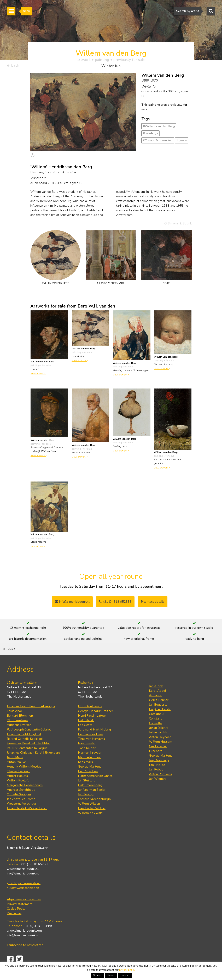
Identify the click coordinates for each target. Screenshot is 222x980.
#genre (182, 142)
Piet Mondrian (88, 781)
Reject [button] (111, 975)
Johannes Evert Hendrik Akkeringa (31, 717)
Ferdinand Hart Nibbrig (95, 740)
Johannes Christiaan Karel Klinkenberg (34, 763)
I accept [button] (125, 975)
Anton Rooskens (160, 784)
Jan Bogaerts (158, 715)
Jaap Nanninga (159, 770)
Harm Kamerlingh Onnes (95, 786)
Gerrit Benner (159, 710)
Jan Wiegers (158, 789)
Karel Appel (158, 701)
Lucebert (156, 761)
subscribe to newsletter (25, 955)
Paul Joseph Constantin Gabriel (29, 740)
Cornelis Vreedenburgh (94, 809)
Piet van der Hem (90, 744)
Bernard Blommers (20, 726)
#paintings (150, 135)
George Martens (90, 777)
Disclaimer (14, 923)
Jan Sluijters (87, 791)
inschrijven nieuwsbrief (24, 893)
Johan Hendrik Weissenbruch (27, 819)
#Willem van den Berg (159, 127)
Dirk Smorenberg (90, 795)
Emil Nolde (157, 775)
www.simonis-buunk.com (24, 941)
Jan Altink (156, 696)
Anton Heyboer (160, 747)
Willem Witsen (89, 814)
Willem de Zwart (90, 823)
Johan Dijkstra (159, 738)
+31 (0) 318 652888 (115, 603)
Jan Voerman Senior (92, 800)
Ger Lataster (158, 757)
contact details (153, 603)
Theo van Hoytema (92, 749)
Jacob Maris (15, 768)
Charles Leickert (18, 781)
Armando (156, 706)
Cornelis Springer (19, 805)
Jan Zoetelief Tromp (21, 809)
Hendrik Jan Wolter (92, 819)
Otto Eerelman (17, 730)
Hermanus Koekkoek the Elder (28, 754)
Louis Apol (14, 721)
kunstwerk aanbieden (23, 898)
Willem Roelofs (18, 791)
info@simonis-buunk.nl (23, 884)
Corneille (155, 733)
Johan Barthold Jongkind (24, 744)
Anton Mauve (16, 772)
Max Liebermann (90, 768)
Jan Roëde (156, 780)
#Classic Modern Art (158, 142)
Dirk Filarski (86, 730)
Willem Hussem (161, 752)
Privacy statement (20, 914)
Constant (155, 729)
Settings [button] (97, 975)
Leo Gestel (86, 735)
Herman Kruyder (90, 763)
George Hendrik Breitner (96, 721)
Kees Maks (85, 772)
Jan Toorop (86, 805)
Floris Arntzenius (90, 717)
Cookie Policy (16, 919)
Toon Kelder (87, 758)
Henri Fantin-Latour (92, 726)
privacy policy (127, 970)
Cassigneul (157, 724)
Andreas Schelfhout (21, 800)
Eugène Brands (160, 720)
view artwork (39, 375)
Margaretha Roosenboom (25, 795)
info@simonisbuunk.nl (72, 603)
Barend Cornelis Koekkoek (25, 749)
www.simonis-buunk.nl (23, 879)
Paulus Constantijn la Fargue (27, 758)
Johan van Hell (159, 743)
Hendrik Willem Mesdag (24, 777)
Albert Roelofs (17, 786)
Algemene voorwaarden (24, 909)
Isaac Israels (86, 754)
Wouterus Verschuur (22, 814)
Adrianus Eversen (19, 735)
